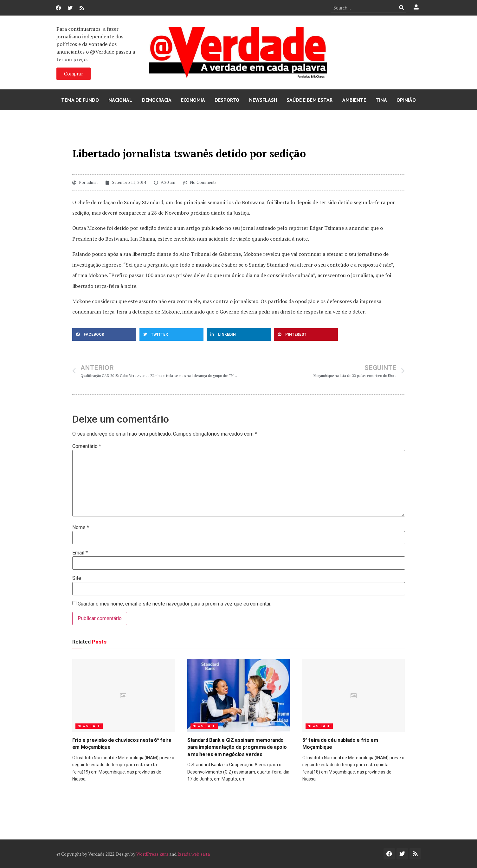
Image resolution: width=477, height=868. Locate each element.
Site (77, 578)
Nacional (120, 100)
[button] (104, 334)
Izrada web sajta (194, 854)
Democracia (157, 100)
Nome (81, 528)
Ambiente (354, 100)
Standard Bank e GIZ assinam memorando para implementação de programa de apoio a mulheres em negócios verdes (237, 747)
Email (80, 553)
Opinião (406, 100)
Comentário (87, 446)
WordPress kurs (152, 854)
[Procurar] (401, 8)
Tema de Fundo (80, 100)
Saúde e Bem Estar (309, 100)
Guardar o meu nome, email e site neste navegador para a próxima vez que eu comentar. (174, 604)
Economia (193, 100)
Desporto (227, 100)
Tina (381, 100)
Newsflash (263, 100)
